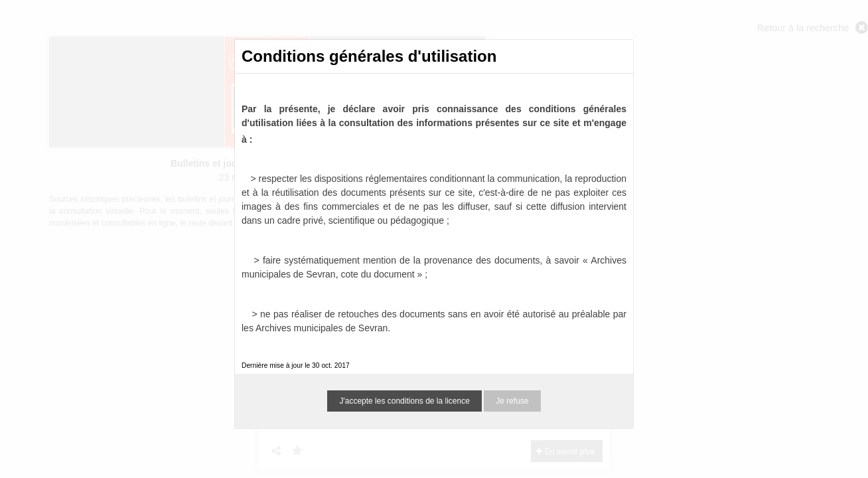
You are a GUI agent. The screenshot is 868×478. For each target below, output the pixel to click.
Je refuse (512, 401)
